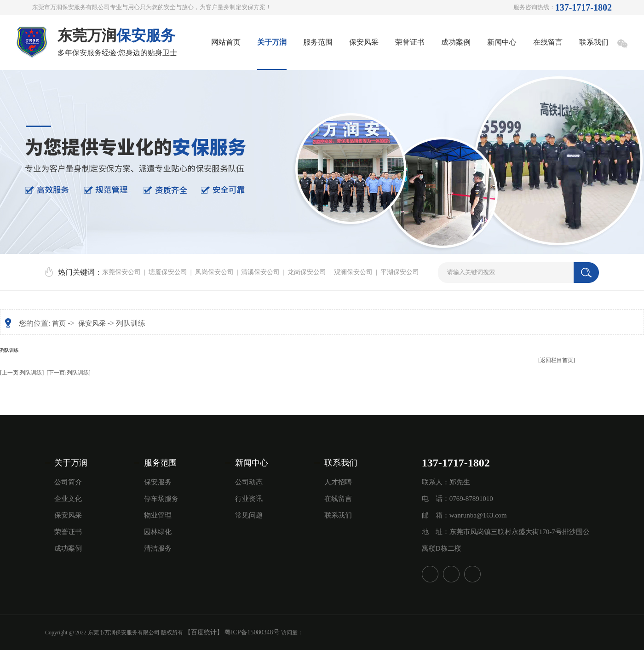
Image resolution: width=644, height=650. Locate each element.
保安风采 (364, 42)
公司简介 (68, 482)
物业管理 (158, 515)
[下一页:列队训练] (68, 373)
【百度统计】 (204, 632)
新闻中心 (502, 42)
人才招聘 (338, 482)
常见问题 (249, 515)
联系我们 (594, 42)
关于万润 (272, 42)
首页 (59, 323)
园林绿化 (158, 532)
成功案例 (456, 42)
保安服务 (158, 482)
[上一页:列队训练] (22, 373)
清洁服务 (158, 548)
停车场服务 (161, 499)
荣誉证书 (410, 42)
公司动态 (249, 482)
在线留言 (548, 42)
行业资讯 (249, 499)
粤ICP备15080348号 (252, 632)
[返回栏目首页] (557, 360)
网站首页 (226, 42)
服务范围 (318, 42)
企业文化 (68, 499)
